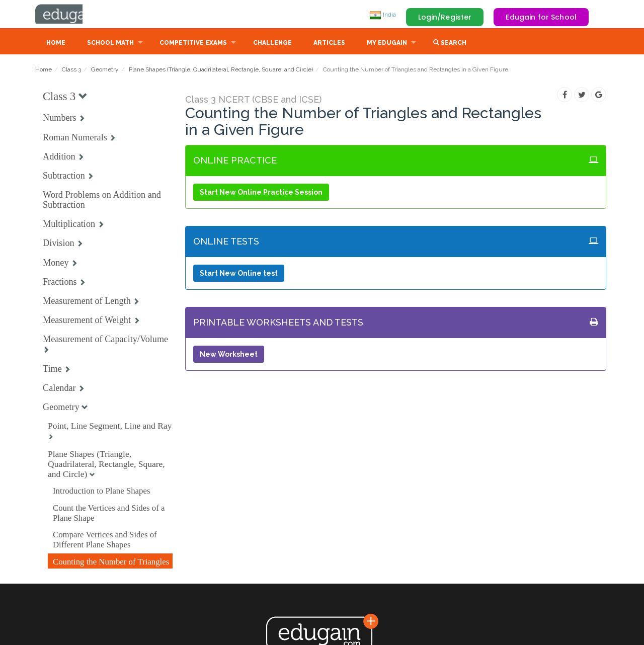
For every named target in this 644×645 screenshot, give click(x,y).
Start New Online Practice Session (261, 193)
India (383, 15)
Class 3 (71, 70)
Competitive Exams (193, 44)
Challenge (272, 44)
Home (56, 44)
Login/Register (445, 17)
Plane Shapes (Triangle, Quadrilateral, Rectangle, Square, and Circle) (221, 70)
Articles (329, 44)
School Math (110, 44)
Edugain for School (541, 17)
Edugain (73, 15)
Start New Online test (239, 274)
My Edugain (387, 44)
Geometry (105, 70)
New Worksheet (229, 355)
